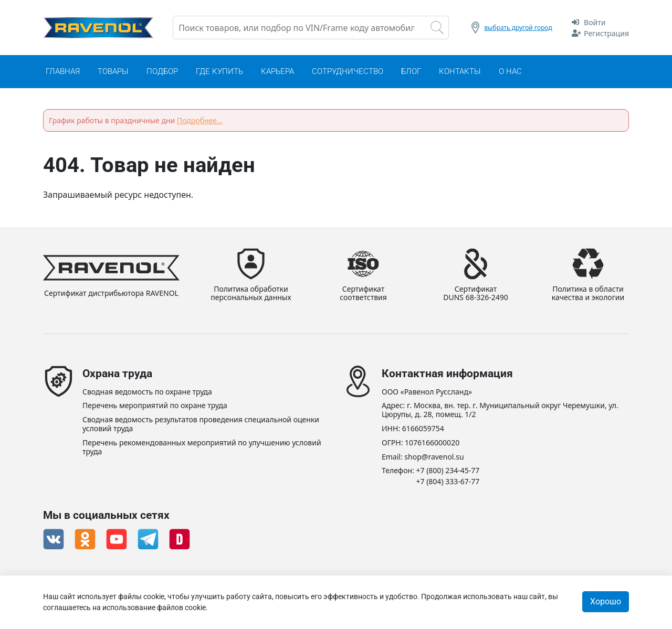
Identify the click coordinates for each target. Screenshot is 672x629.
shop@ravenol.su (434, 457)
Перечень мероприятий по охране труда (155, 406)
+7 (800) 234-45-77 (448, 471)
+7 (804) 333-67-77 (448, 482)
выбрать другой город (518, 28)
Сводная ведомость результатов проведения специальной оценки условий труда (201, 424)
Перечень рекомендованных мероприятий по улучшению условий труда (202, 447)
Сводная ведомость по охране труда (147, 392)
